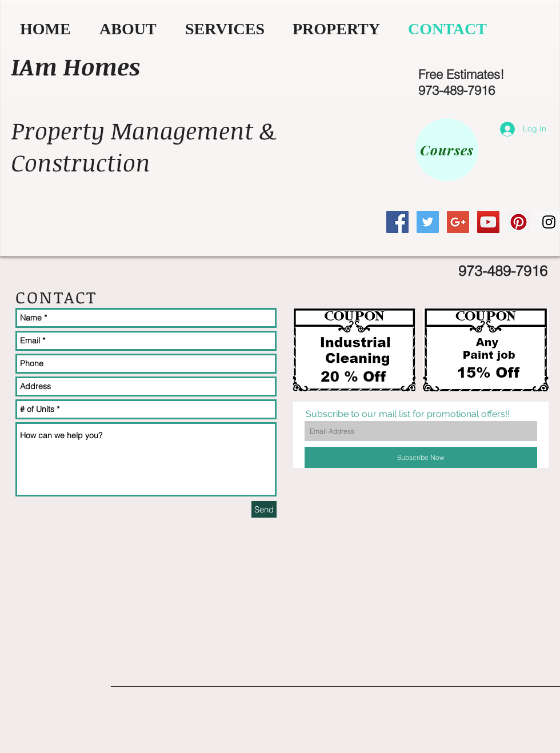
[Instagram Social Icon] (549, 222)
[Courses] (447, 150)
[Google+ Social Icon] (458, 222)
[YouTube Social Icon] (488, 222)
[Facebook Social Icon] (397, 222)
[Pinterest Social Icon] (519, 222)
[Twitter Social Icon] (428, 222)
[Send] (264, 509)
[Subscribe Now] (421, 457)
